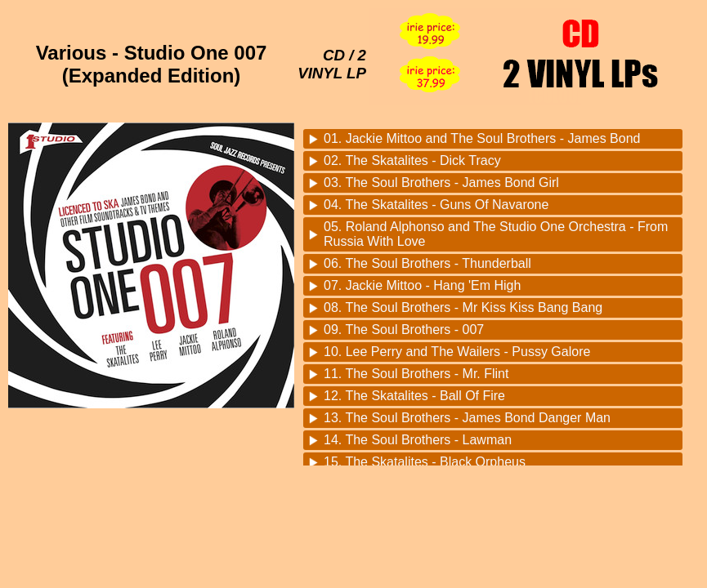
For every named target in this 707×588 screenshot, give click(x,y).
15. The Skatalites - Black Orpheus (425, 462)
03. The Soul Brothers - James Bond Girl (441, 183)
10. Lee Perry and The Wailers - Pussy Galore (457, 352)
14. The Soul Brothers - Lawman (418, 440)
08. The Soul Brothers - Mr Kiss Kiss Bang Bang (463, 307)
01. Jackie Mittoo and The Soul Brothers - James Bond (482, 138)
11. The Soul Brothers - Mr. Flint (416, 374)
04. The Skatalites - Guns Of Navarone (436, 205)
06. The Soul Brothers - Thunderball (427, 263)
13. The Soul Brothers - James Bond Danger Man (467, 418)
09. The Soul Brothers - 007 (404, 330)
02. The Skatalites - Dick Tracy (412, 160)
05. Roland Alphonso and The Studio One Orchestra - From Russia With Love (496, 234)
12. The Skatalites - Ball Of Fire (414, 396)
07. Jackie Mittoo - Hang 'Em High (422, 285)
